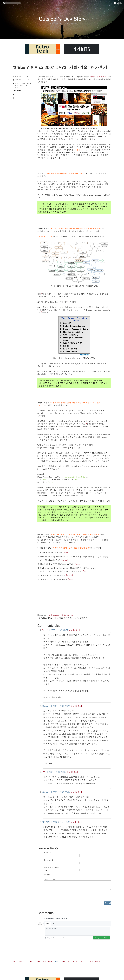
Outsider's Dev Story (62, 19)
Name (48, 853)
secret (47, 875)
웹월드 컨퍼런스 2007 (100, 77)
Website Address (52, 867)
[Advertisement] (74, 597)
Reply (78, 630)
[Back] (66, 552)
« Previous (18, 961)
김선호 (45, 630)
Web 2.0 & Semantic (22, 80)
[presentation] (59, 895)
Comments (68, 615)
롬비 (44, 772)
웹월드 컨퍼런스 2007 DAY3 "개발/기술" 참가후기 (60, 67)
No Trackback (54, 615)
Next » (97, 961)
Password (49, 860)
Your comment (51, 879)
